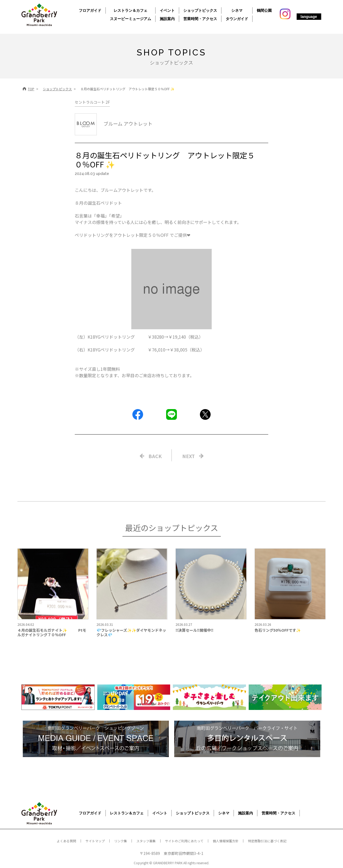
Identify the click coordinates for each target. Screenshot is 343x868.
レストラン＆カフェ (131, 10)
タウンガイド (237, 19)
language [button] (309, 17)
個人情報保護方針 (226, 841)
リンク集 (121, 841)
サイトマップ (95, 841)
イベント (167, 10)
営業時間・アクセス (200, 19)
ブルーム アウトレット (114, 124)
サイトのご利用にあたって (184, 841)
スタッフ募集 (146, 841)
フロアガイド (90, 10)
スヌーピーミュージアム (131, 19)
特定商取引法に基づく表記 (267, 841)
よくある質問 (66, 841)
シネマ (237, 10)
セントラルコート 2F (92, 102)
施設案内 (167, 19)
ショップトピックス (200, 10)
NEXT (189, 456)
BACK (155, 456)
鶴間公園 (264, 10)
